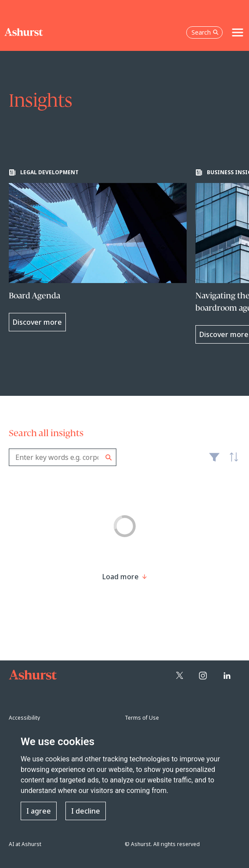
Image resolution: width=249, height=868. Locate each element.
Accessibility (24, 718)
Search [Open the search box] (205, 32)
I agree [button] (39, 811)
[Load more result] (121, 577)
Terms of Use (142, 718)
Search (109, 457)
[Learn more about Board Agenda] (98, 250)
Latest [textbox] (231, 462)
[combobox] (63, 457)
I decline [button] (86, 811)
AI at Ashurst (25, 844)
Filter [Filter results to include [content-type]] (214, 461)
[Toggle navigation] (238, 32)
